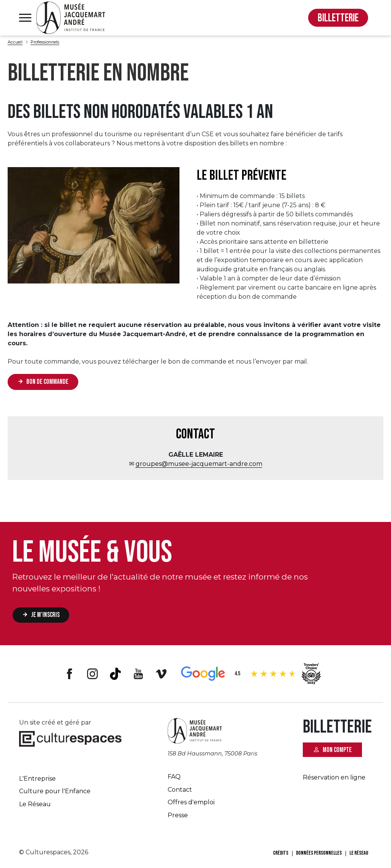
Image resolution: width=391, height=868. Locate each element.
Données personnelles (319, 853)
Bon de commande (47, 382)
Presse (178, 815)
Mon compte (337, 750)
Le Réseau (35, 804)
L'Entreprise (37, 779)
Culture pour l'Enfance (55, 791)
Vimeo (161, 674)
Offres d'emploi (191, 802)
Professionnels (45, 42)
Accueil (15, 42)
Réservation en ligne (334, 777)
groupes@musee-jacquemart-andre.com (199, 464)
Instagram (92, 674)
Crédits (281, 853)
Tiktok (115, 674)
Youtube (138, 674)
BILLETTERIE (338, 18)
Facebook (69, 674)
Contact (180, 790)
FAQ (174, 777)
